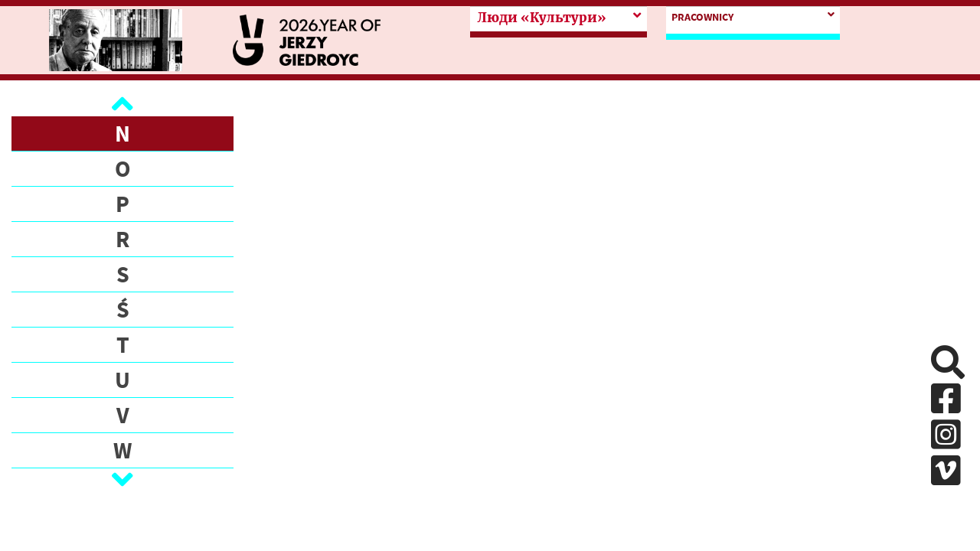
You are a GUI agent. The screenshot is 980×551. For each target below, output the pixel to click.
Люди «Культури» (542, 18)
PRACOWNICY (702, 17)
